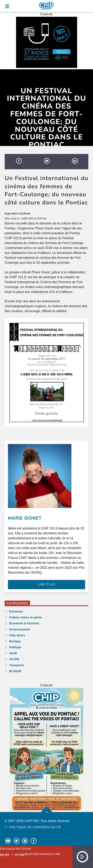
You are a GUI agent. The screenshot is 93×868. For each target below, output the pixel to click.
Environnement (20, 629)
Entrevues (16, 611)
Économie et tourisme (24, 623)
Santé (13, 653)
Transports (16, 665)
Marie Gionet (25, 518)
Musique (15, 641)
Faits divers (17, 635)
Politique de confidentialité (35, 827)
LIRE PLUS (46, 584)
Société (14, 659)
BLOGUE (15, 671)
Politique (15, 647)
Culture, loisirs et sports (26, 617)
